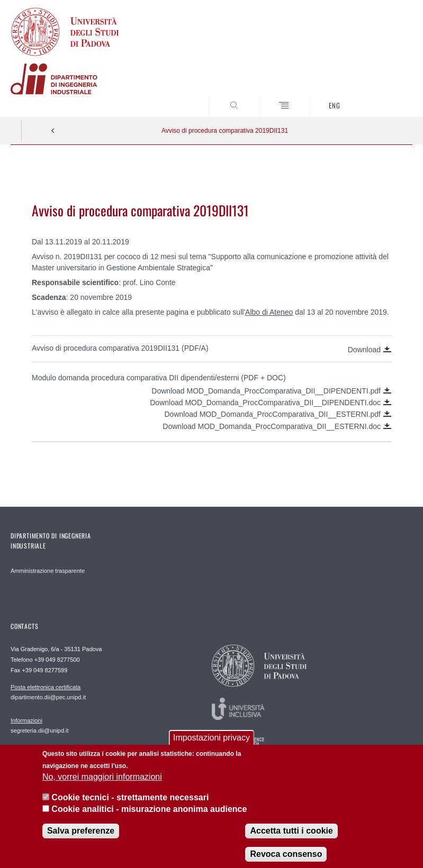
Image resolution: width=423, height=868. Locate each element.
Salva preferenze (81, 841)
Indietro (53, 131)
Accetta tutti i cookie (291, 841)
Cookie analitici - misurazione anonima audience (149, 819)
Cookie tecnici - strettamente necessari (130, 807)
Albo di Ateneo (269, 312)
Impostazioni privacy (211, 748)
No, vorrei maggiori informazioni (102, 787)
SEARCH (384, 97)
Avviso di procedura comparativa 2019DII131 (225, 131)
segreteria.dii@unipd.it (40, 725)
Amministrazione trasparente (48, 571)
